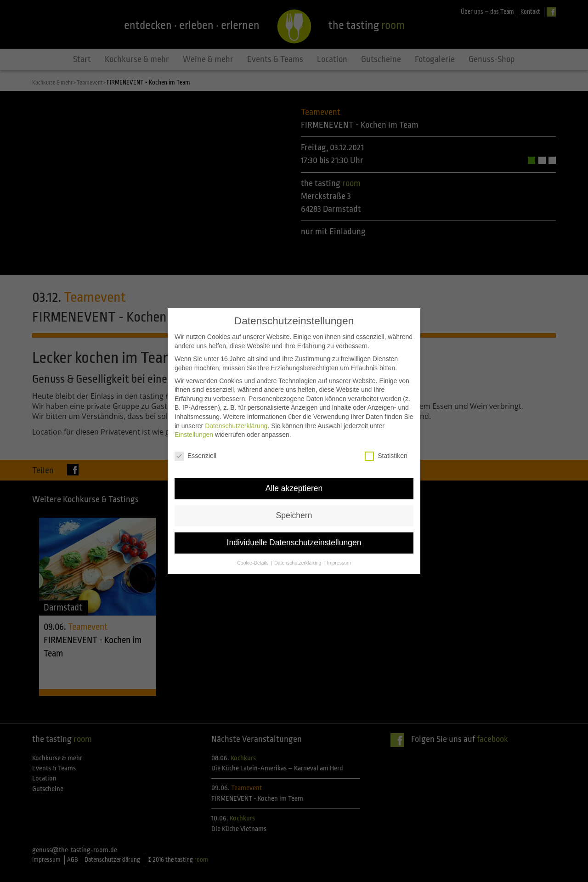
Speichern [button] (294, 503)
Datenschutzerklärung (236, 413)
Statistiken (386, 444)
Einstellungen (194, 423)
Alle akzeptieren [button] (294, 476)
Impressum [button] (339, 550)
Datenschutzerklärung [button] (298, 550)
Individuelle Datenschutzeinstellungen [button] (294, 530)
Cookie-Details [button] (253, 550)
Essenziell (195, 444)
